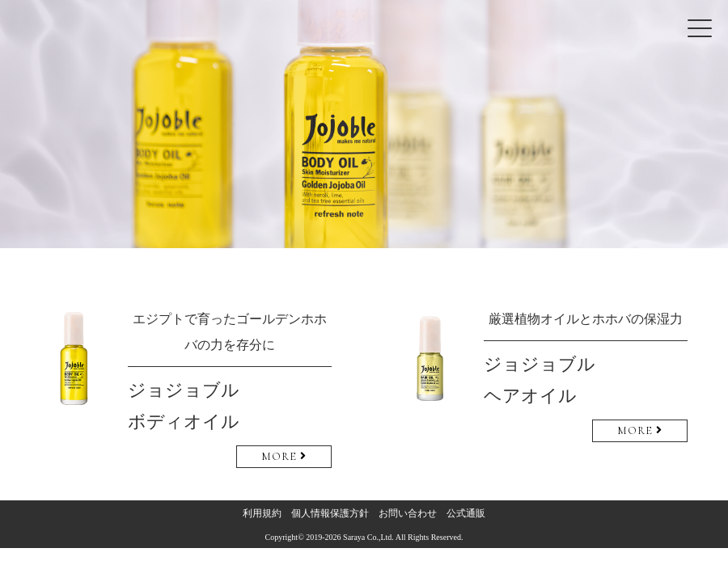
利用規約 (262, 513)
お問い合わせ (408, 513)
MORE (284, 456)
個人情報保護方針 (330, 513)
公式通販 (466, 513)
